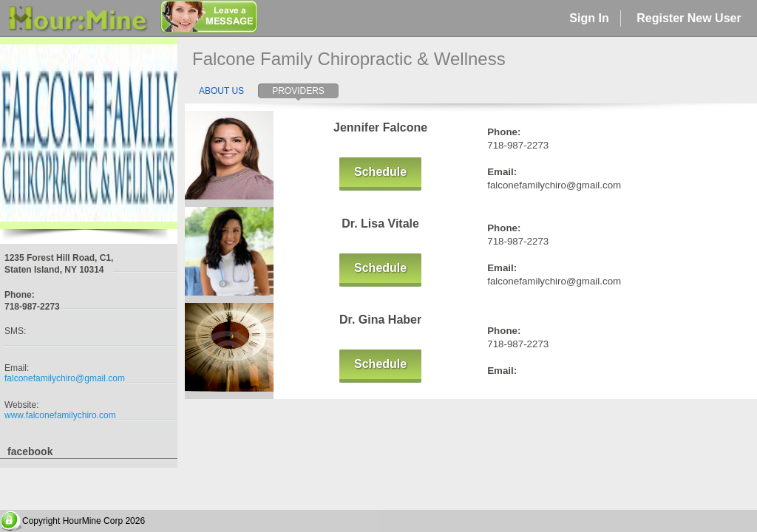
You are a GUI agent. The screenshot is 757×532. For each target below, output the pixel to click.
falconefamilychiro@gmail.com (65, 378)
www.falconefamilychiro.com (60, 415)
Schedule (380, 172)
